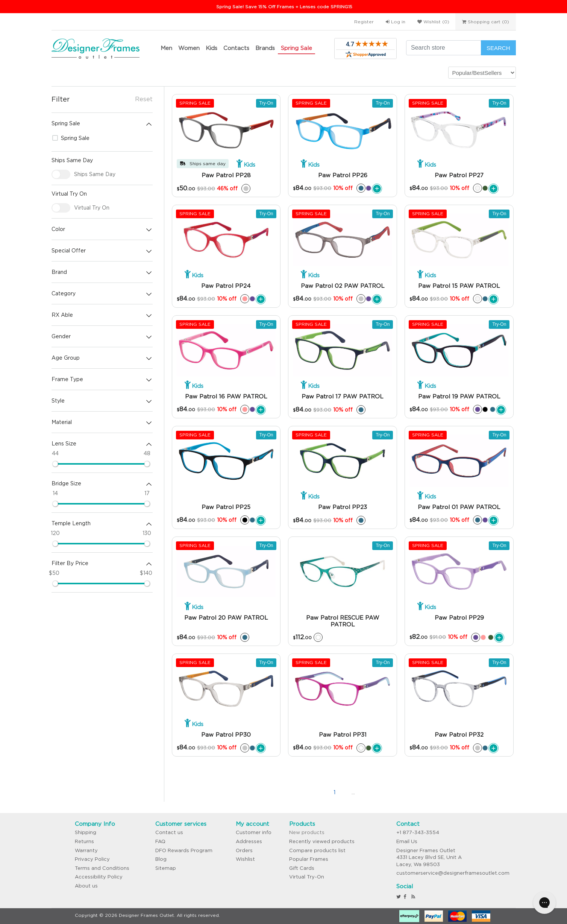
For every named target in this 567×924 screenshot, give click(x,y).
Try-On (266, 103)
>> (391, 792)
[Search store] (444, 48)
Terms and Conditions (102, 868)
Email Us (407, 841)
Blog (161, 859)
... (353, 792)
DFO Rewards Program (184, 850)
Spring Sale (296, 48)
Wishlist (245, 859)
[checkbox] (61, 174)
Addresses (249, 841)
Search (498, 48)
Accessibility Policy (99, 877)
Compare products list (317, 850)
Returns (84, 841)
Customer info (254, 832)
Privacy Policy (92, 859)
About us (86, 886)
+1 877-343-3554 (418, 832)
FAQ (160, 841)
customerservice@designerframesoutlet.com (453, 873)
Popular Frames (309, 859)
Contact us (169, 832)
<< (297, 792)
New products (307, 832)
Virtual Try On (92, 208)
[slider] (55, 464)
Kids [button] (211, 48)
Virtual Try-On (307, 877)
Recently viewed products (322, 841)
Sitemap (166, 868)
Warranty (86, 850)
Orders (244, 850)
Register (364, 22)
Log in (396, 22)
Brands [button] (265, 48)
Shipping (86, 832)
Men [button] (166, 48)
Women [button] (189, 48)
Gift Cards (302, 868)
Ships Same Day (95, 174)
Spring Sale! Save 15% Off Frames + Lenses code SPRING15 (284, 7)
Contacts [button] (236, 48)
